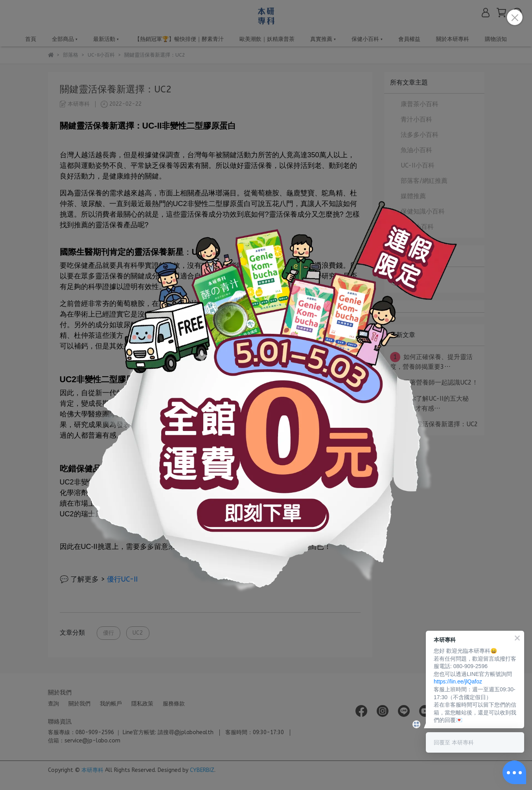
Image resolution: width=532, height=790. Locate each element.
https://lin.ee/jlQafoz (458, 681)
